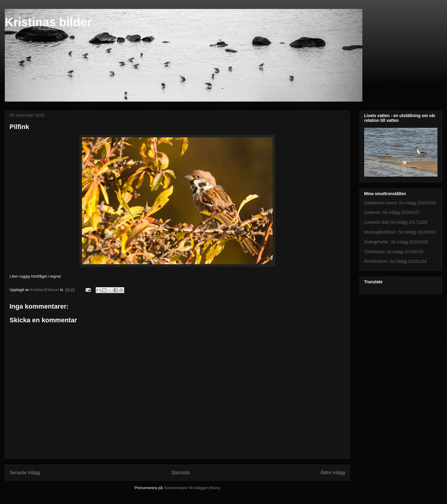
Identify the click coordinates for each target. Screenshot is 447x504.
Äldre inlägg (333, 473)
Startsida (181, 473)
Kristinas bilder (48, 22)
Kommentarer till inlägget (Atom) (192, 488)
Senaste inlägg (25, 473)
